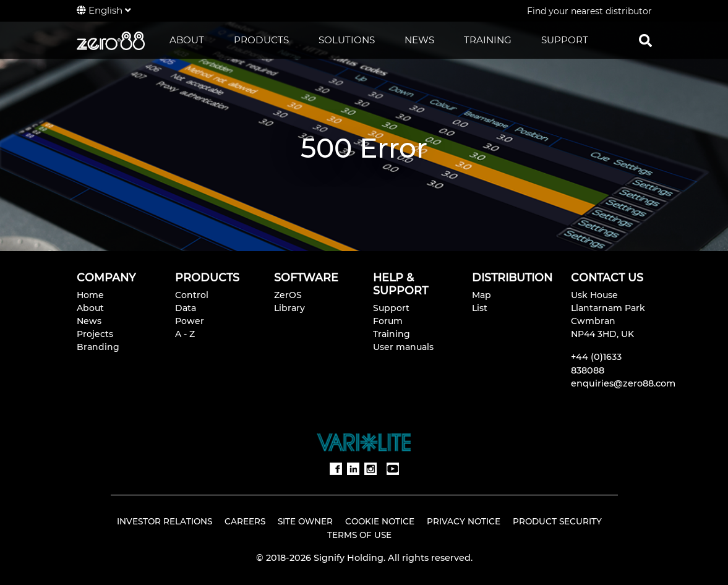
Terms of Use (359, 535)
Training (392, 334)
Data (186, 308)
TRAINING (488, 40)
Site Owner (305, 521)
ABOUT (187, 40)
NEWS (419, 40)
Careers (245, 521)
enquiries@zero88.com (623, 383)
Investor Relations (165, 521)
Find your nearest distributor (589, 11)
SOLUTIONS (347, 40)
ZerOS (288, 295)
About (90, 308)
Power (190, 321)
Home (90, 295)
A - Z (185, 334)
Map (482, 295)
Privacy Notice (464, 521)
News (89, 321)
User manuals (403, 347)
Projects (95, 334)
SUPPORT (565, 40)
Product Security (557, 521)
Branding (98, 347)
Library (289, 308)
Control (192, 295)
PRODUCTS (261, 40)
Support (391, 308)
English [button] (104, 10)
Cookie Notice (380, 521)
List (480, 308)
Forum (388, 321)
